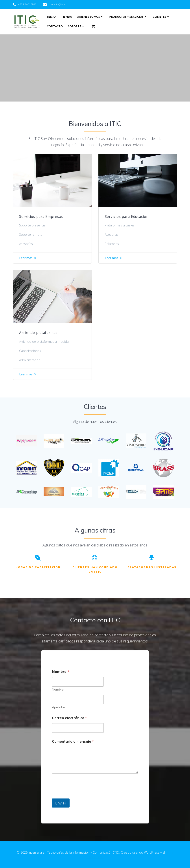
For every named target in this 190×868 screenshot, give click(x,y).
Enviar (61, 803)
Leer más (26, 258)
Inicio (51, 17)
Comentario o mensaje (73, 741)
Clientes (160, 17)
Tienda (66, 17)
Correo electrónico (69, 718)
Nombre (58, 690)
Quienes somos (88, 17)
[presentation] (85, 796)
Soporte (75, 26)
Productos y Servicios (126, 17)
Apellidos (59, 707)
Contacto (55, 26)
